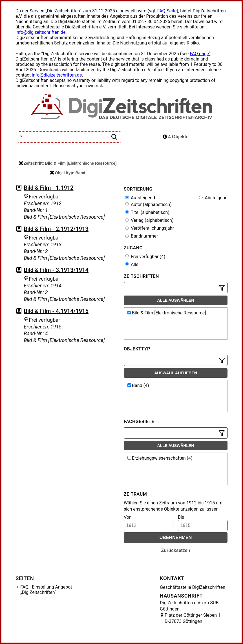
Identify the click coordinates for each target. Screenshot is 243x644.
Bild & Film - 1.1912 (48, 188)
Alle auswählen (176, 300)
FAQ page (199, 54)
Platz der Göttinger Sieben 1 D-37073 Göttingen (193, 618)
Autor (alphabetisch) (148, 204)
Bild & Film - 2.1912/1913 (56, 229)
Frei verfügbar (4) (145, 257)
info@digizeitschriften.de (41, 32)
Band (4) (138, 385)
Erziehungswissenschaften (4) (160, 458)
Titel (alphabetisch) (147, 212)
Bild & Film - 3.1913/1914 (56, 270)
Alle (132, 264)
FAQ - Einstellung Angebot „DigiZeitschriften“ (46, 590)
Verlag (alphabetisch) (149, 220)
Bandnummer (142, 236)
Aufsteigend (140, 198)
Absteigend (213, 198)
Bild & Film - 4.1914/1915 (56, 311)
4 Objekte (175, 137)
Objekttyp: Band (68, 173)
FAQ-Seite (167, 11)
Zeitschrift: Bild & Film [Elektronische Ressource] (68, 163)
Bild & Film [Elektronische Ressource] (167, 313)
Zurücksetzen (175, 550)
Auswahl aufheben (176, 373)
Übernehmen (176, 537)
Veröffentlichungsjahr (150, 228)
